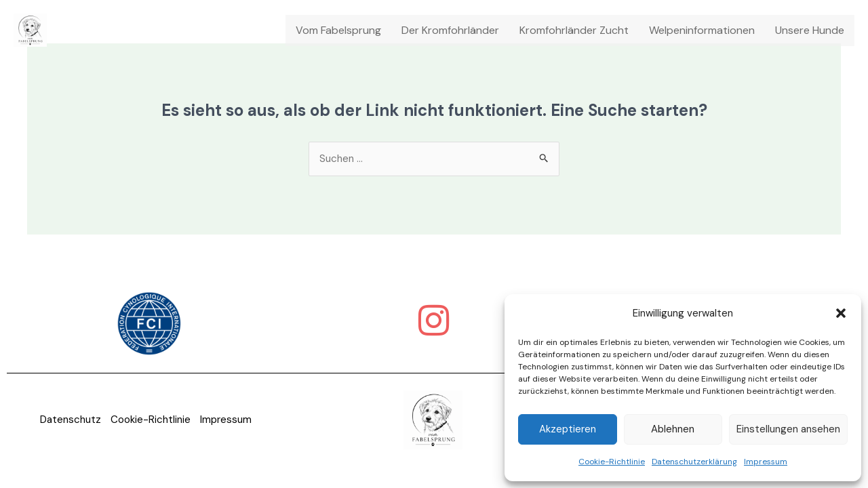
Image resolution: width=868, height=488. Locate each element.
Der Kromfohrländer (450, 30)
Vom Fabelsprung (338, 30)
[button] (841, 313)
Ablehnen (673, 429)
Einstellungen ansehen (788, 429)
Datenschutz (67, 421)
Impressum (766, 462)
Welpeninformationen (702, 30)
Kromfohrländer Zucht (574, 30)
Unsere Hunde (810, 30)
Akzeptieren (568, 429)
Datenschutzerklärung (694, 462)
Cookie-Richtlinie (612, 462)
